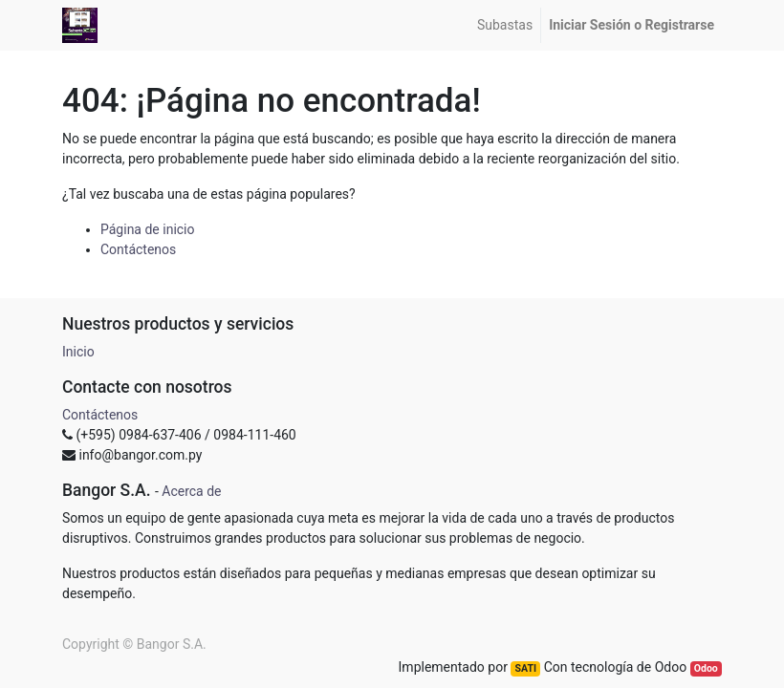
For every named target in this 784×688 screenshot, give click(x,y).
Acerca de (191, 491)
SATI (526, 668)
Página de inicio (148, 229)
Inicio (78, 352)
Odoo (706, 668)
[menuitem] (505, 25)
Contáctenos (138, 249)
